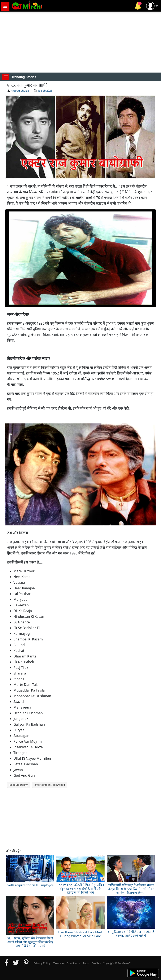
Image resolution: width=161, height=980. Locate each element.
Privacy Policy (42, 963)
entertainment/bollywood (50, 785)
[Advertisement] (80, 42)
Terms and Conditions (67, 963)
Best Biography (19, 785)
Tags (86, 963)
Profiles (96, 963)
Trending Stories (19, 77)
